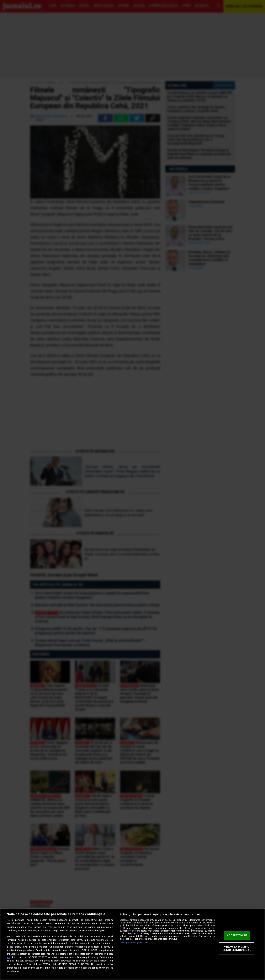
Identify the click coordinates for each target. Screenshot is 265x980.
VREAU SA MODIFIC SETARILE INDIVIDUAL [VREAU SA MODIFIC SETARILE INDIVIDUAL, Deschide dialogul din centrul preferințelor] (237, 948)
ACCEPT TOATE (237, 935)
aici (9, 957)
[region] (132, 944)
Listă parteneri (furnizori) (134, 943)
